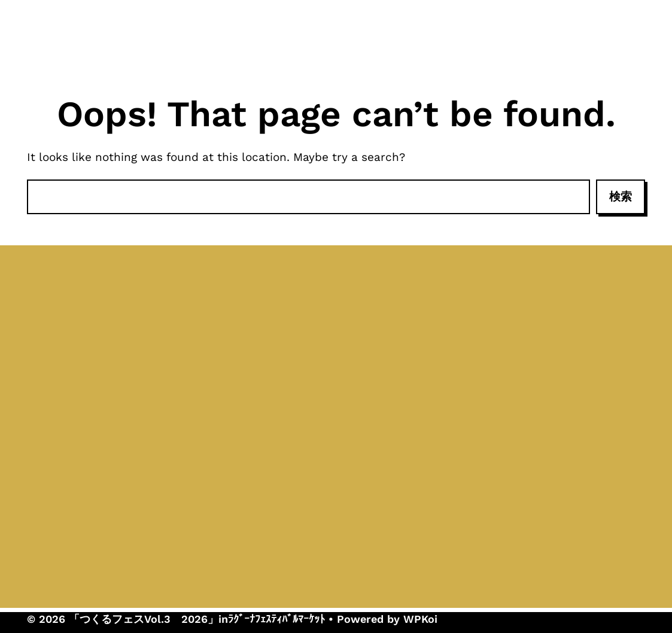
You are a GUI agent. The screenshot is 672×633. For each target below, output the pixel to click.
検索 (621, 197)
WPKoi (420, 619)
